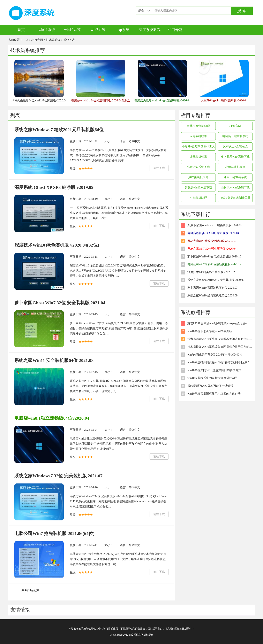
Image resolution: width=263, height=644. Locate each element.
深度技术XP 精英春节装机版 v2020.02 (211, 272)
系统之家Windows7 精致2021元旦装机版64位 (59, 130)
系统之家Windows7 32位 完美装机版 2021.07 (58, 476)
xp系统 (124, 30)
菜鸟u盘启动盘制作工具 (235, 198)
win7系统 (98, 30)
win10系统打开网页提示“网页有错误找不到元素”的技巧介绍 (220, 362)
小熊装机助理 (198, 198)
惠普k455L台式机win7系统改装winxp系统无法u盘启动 (220, 323)
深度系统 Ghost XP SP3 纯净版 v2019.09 (54, 187)
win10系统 (72, 30)
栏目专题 (175, 30)
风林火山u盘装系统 (235, 146)
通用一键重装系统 (235, 177)
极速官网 (235, 126)
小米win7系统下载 (198, 167)
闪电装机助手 (198, 136)
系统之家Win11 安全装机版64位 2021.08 (54, 360)
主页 (25, 40)
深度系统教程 (150, 30)
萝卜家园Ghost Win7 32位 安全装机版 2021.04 (60, 303)
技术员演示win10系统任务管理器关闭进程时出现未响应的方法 (220, 339)
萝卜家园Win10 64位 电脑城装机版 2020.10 (214, 257)
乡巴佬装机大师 (198, 177)
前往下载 (159, 168)
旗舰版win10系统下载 (198, 188)
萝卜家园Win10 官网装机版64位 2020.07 (212, 288)
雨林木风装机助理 (198, 126)
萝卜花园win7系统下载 (235, 157)
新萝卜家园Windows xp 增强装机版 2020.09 (214, 225)
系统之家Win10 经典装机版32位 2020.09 (212, 296)
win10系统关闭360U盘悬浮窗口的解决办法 (214, 370)
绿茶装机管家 (198, 157)
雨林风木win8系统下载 (235, 188)
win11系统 (47, 30)
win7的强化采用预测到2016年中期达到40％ (215, 355)
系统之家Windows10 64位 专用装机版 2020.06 (216, 280)
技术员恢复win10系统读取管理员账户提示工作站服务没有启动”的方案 (220, 347)
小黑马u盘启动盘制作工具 (198, 146)
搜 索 (242, 11)
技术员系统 (53, 40)
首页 (21, 30)
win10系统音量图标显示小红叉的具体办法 (214, 394)
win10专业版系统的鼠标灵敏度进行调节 (213, 378)
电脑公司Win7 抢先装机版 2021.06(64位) (54, 533)
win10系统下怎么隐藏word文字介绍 (210, 331)
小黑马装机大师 (235, 167)
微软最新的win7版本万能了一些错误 (210, 386)
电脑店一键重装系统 (235, 136)
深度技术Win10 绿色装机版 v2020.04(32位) (57, 245)
